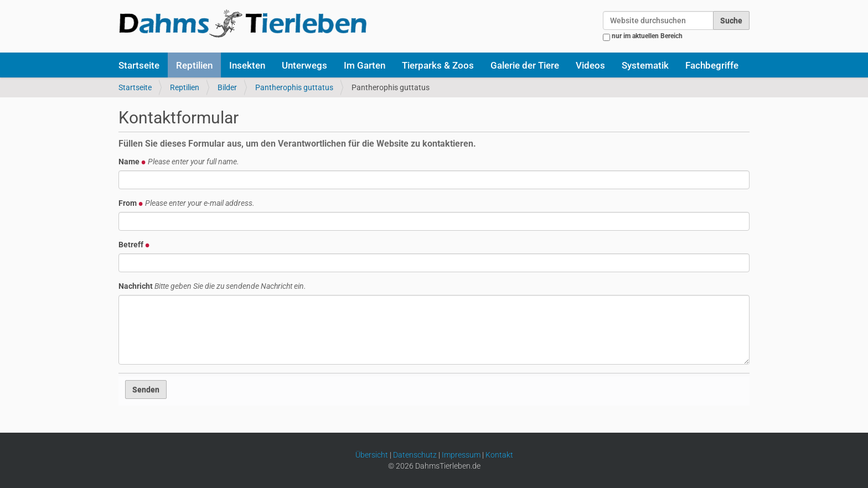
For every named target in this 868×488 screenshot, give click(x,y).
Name (179, 162)
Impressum (461, 455)
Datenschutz (415, 455)
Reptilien (194, 65)
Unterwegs (304, 65)
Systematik (645, 65)
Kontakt (499, 455)
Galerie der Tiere (525, 65)
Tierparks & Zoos (438, 65)
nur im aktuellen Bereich (647, 36)
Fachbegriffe (712, 65)
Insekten (247, 65)
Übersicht (372, 455)
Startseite (139, 65)
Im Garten (365, 65)
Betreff (134, 245)
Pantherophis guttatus (294, 87)
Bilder (227, 87)
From (187, 203)
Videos (590, 65)
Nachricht (212, 286)
